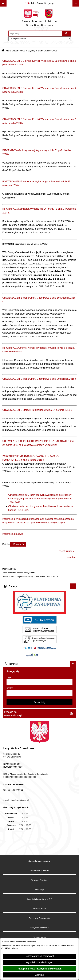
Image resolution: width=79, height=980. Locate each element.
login (9, 677)
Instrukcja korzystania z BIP (39, 899)
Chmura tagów (39, 937)
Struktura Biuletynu (39, 880)
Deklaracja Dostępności (39, 918)
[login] (39, 682)
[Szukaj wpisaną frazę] (67, 34)
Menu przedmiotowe (16, 51)
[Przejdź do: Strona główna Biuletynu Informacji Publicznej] (3, 51)
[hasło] (39, 693)
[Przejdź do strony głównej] (40, 19)
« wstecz (72, 557)
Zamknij (39, 975)
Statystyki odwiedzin (39, 928)
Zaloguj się (39, 702)
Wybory (32, 51)
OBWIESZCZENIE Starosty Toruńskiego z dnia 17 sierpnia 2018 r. (37, 410)
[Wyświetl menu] (76, 3)
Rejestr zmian (39, 909)
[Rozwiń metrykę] (18, 544)
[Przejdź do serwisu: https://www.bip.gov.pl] (39, 3)
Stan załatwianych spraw (40, 861)
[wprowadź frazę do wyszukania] (35, 34)
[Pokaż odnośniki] (3, 3)
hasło (9, 688)
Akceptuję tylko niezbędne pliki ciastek (39, 969)
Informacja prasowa (13, 534)
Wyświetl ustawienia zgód (39, 962)
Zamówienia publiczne (39, 871)
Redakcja (39, 890)
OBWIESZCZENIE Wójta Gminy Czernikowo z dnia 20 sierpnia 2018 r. (39, 379)
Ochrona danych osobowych (40, 956)
